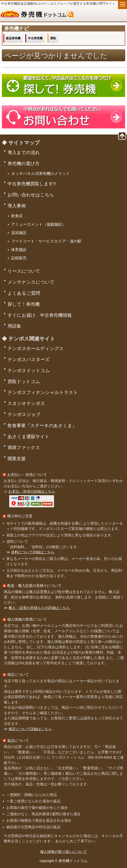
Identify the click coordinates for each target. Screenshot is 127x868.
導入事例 (17, 206)
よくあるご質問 (24, 293)
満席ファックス (24, 447)
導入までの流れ (24, 152)
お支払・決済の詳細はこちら (32, 491)
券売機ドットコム (63, 14)
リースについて (24, 271)
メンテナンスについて (31, 282)
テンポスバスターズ (29, 359)
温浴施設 (19, 233)
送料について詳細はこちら (33, 552)
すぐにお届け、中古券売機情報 (40, 315)
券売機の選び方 (24, 163)
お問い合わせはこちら (31, 195)
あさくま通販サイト (29, 436)
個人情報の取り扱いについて (64, 852)
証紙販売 (19, 258)
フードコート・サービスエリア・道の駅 (46, 241)
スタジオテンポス (26, 403)
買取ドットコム (24, 381)
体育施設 (19, 250)
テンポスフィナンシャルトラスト (43, 392)
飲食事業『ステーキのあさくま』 (42, 425)
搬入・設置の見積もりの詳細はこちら (39, 608)
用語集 (14, 326)
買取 (53, 38)
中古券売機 (35, 38)
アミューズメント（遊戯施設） (38, 224)
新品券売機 (13, 38)
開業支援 (17, 458)
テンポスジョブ (24, 414)
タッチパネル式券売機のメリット (41, 173)
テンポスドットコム (29, 370)
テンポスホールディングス (36, 348)
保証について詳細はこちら (30, 729)
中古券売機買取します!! (32, 184)
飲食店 (17, 216)
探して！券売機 (24, 304)
